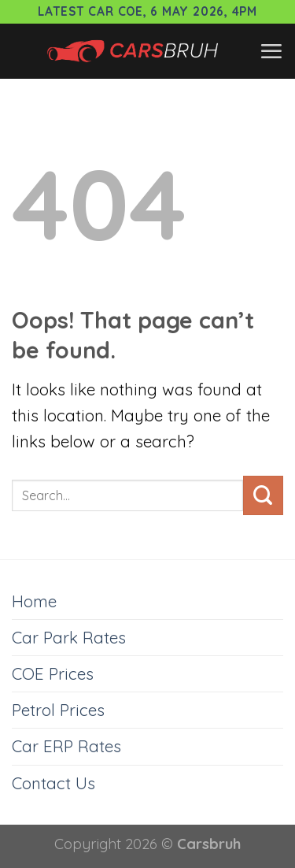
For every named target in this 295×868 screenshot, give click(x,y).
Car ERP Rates (66, 746)
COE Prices (53, 673)
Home (34, 601)
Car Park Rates (69, 637)
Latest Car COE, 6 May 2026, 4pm (147, 11)
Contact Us (53, 783)
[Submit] (263, 495)
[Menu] (271, 51)
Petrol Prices (58, 710)
